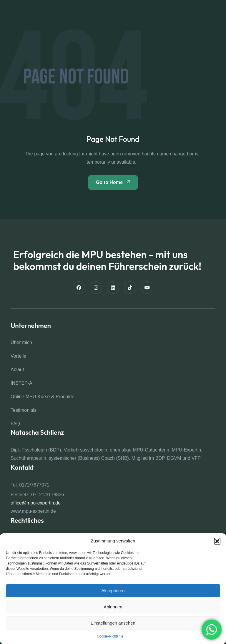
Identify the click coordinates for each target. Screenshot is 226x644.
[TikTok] (130, 288)
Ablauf (17, 370)
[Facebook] (79, 288)
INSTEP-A (21, 383)
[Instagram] (96, 288)
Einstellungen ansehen (113, 623)
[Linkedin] (113, 288)
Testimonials (24, 410)
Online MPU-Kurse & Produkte (43, 397)
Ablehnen (113, 607)
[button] (217, 541)
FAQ (15, 424)
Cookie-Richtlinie (110, 636)
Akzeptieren (113, 591)
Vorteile (18, 356)
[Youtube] (147, 288)
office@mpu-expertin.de (36, 503)
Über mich (21, 342)
